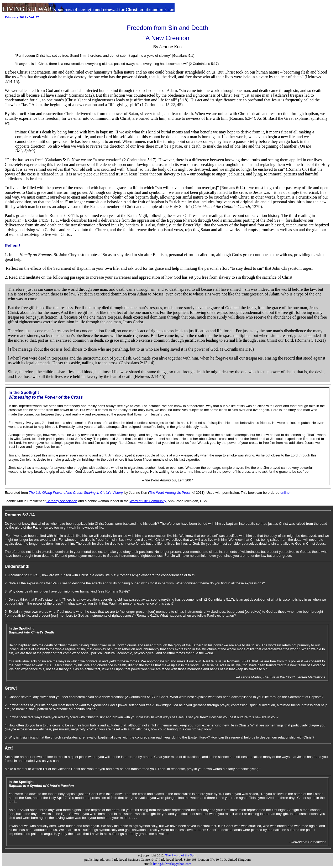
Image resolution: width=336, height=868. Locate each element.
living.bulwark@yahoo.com (172, 864)
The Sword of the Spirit (182, 855)
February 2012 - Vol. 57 (22, 17)
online (285, 493)
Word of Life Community (148, 501)
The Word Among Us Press (170, 493)
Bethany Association (62, 501)
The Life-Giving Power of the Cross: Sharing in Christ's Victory (76, 493)
